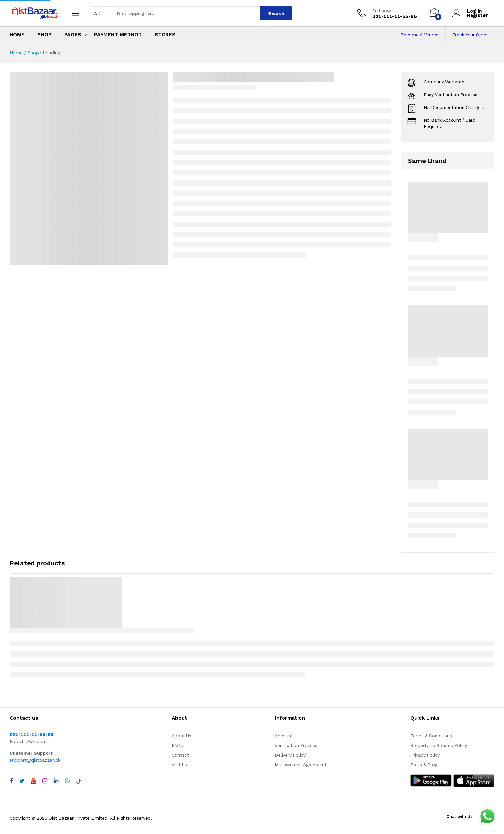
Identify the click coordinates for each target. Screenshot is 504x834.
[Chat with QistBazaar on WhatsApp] (67, 781)
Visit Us (179, 765)
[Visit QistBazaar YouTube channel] (34, 781)
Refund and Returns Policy (439, 745)
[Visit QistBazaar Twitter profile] (22, 781)
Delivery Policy (290, 755)
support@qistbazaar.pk (35, 760)
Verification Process (296, 745)
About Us (181, 736)
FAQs (177, 745)
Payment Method (118, 35)
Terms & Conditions (431, 736)
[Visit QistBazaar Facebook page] (11, 781)
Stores (165, 35)
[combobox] (100, 13)
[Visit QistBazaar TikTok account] (79, 781)
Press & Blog (424, 765)
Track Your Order (470, 35)
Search (276, 13)
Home (17, 35)
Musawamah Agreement (301, 765)
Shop (44, 35)
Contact (180, 755)
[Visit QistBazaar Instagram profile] (45, 781)
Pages (73, 35)
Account (284, 736)
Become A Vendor (420, 35)
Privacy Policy (425, 755)
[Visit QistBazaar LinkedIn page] (56, 781)
